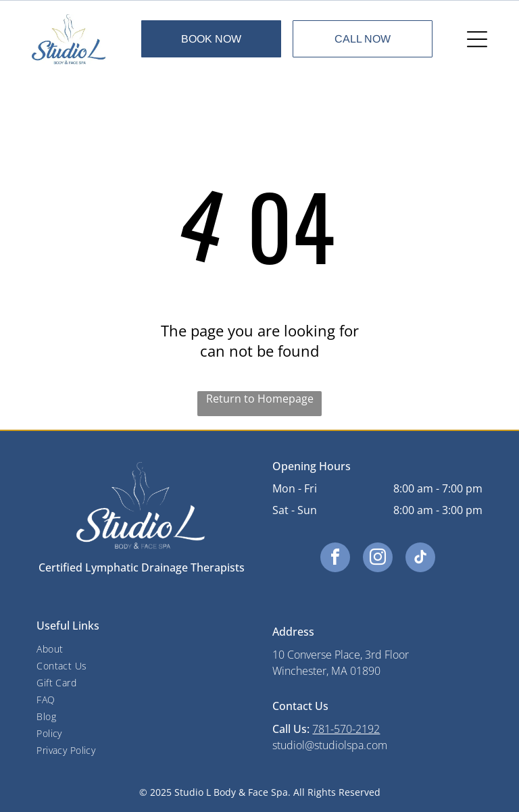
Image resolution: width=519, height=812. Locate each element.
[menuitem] (141, 649)
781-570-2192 (346, 729)
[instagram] (378, 559)
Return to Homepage (260, 399)
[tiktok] (420, 559)
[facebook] (335, 559)
